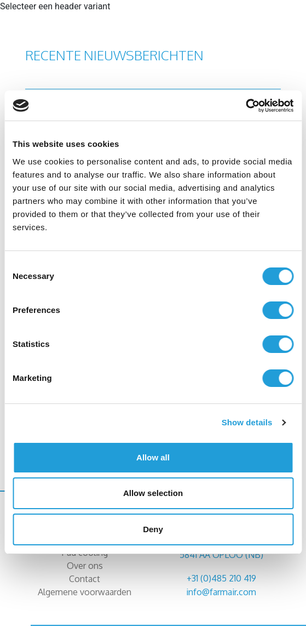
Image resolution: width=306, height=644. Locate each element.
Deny (153, 529)
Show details (247, 422)
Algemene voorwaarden (85, 592)
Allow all (153, 457)
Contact (85, 579)
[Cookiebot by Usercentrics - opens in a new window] (246, 106)
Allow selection (153, 493)
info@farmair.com (221, 592)
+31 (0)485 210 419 (221, 578)
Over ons (85, 566)
